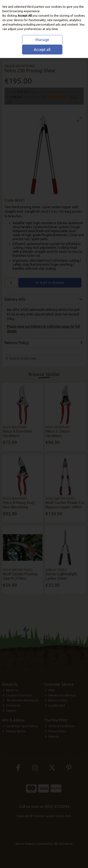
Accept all (42, 50)
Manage (42, 40)
